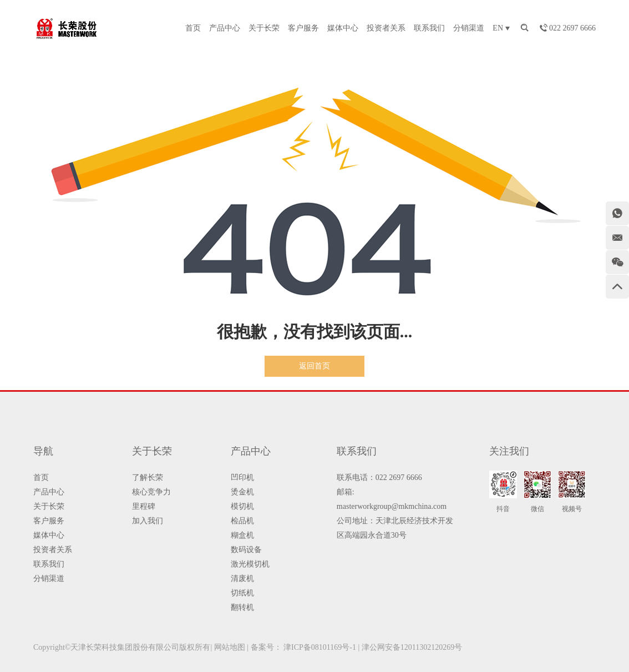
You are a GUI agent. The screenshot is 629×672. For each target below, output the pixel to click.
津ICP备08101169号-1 (320, 647)
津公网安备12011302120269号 (412, 647)
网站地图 (230, 647)
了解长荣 (148, 478)
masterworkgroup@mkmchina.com (392, 506)
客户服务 (303, 28)
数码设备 (246, 550)
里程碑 (144, 506)
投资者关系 (386, 28)
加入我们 (148, 521)
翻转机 (242, 607)
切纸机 (242, 593)
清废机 (242, 578)
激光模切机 (250, 564)
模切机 (242, 506)
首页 (193, 28)
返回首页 (315, 366)
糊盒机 (242, 535)
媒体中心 (343, 28)
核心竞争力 (151, 492)
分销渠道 (469, 28)
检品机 (242, 521)
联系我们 (429, 28)
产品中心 (225, 28)
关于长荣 (264, 28)
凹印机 (242, 478)
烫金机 (242, 492)
